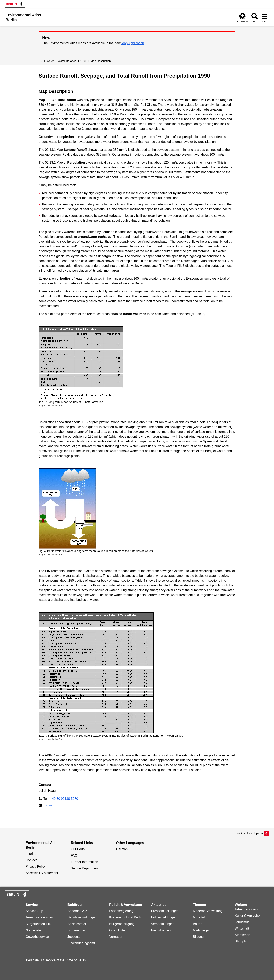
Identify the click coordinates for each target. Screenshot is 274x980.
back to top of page (249, 833)
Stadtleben (243, 935)
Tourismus (242, 922)
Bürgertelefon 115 (38, 924)
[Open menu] (264, 18)
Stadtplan (242, 941)
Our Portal (78, 849)
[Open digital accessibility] (243, 18)
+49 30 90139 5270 (64, 799)
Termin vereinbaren (39, 917)
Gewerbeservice (37, 937)
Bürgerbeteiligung (122, 924)
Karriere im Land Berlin (126, 917)
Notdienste (33, 930)
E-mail (48, 806)
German (122, 849)
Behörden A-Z (77, 911)
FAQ (74, 855)
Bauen (198, 924)
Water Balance (67, 61)
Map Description (101, 61)
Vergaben (116, 937)
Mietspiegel (201, 930)
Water (50, 61)
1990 (83, 61)
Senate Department (85, 868)
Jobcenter (75, 937)
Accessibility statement (42, 873)
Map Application (133, 43)
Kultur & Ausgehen (248, 916)
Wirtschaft (242, 928)
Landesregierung (121, 911)
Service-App (34, 911)
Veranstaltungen (163, 924)
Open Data (117, 930)
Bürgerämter (76, 930)
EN (40, 61)
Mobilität (199, 917)
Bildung (198, 937)
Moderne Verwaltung (208, 911)
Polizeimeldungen (164, 917)
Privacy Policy (36, 867)
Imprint (30, 854)
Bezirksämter (77, 924)
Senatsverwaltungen (82, 917)
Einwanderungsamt (81, 943)
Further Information (84, 862)
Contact (31, 860)
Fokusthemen (161, 930)
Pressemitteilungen (165, 911)
